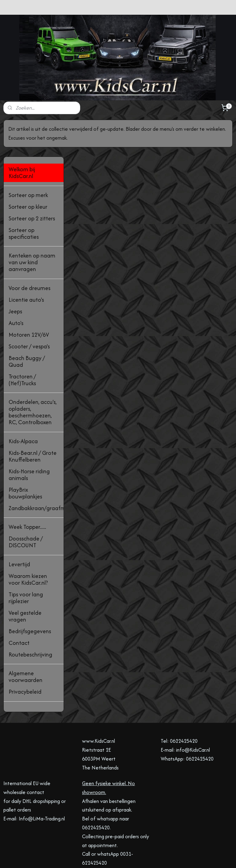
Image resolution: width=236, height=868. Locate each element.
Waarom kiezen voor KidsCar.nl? (28, 542)
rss (104, 857)
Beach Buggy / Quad (27, 325)
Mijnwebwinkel (171, 857)
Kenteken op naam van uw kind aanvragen (32, 226)
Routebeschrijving (30, 618)
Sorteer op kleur (28, 170)
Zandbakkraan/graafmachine (36, 471)
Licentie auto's (26, 263)
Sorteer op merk (28, 158)
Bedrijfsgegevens (30, 594)
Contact (19, 606)
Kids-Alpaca (23, 404)
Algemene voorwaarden (26, 640)
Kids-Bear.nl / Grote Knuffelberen (33, 419)
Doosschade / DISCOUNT (26, 505)
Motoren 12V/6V (29, 298)
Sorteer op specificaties (24, 197)
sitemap (94, 857)
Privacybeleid (25, 655)
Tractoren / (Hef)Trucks (22, 343)
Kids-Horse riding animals (29, 438)
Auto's (16, 286)
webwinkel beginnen (124, 857)
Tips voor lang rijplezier (26, 561)
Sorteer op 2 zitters (32, 182)
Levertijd (19, 527)
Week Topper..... (27, 490)
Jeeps (15, 275)
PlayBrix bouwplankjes (25, 456)
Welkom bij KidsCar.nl (22, 136)
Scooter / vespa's (29, 310)
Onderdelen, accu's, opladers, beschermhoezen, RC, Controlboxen (33, 376)
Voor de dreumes (29, 251)
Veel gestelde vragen (25, 579)
